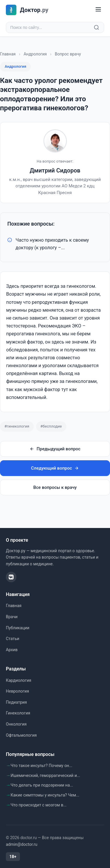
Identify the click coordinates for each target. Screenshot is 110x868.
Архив (12, 650)
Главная (8, 54)
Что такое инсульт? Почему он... (42, 766)
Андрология (35, 54)
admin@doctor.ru (22, 844)
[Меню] (98, 10)
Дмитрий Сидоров (55, 170)
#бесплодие (51, 426)
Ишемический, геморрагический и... (45, 775)
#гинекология (17, 426)
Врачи (12, 617)
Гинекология (18, 713)
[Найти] (97, 27)
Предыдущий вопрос (55, 449)
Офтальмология (21, 735)
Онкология (16, 724)
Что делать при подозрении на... (42, 785)
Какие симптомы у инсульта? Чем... (45, 795)
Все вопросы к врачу (55, 487)
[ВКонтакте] (11, 577)
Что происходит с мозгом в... (39, 805)
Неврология (17, 691)
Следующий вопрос (55, 468)
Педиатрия (16, 702)
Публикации (18, 628)
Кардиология (18, 680)
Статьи (13, 639)
